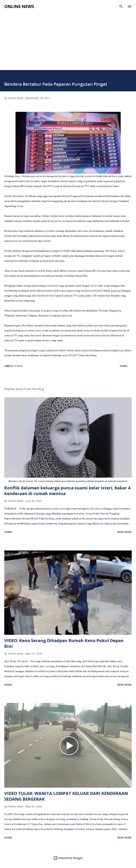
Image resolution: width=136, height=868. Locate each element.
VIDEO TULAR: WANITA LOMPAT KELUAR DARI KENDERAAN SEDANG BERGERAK (66, 796)
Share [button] (124, 366)
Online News (19, 6)
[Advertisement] (68, 43)
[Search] (121, 6)
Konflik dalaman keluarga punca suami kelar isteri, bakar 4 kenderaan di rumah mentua (67, 491)
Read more (125, 532)
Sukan (18, 366)
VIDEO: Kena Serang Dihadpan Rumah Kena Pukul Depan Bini (64, 643)
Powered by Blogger (68, 858)
